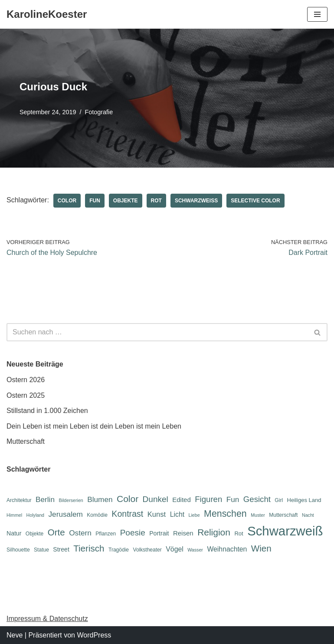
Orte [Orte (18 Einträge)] (56, 532)
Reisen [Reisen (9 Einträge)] (183, 533)
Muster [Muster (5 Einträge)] (258, 515)
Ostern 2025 (26, 395)
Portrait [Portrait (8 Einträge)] (159, 533)
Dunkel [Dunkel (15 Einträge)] (156, 499)
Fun (95, 201)
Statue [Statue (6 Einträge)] (41, 550)
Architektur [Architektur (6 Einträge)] (19, 500)
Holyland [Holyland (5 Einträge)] (35, 515)
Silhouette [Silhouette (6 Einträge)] (18, 550)
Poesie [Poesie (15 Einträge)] (133, 533)
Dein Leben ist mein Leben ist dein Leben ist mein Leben (94, 426)
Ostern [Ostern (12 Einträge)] (80, 533)
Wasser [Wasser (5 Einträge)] (195, 550)
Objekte (126, 201)
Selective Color (255, 201)
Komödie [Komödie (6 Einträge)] (97, 515)
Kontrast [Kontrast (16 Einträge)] (127, 514)
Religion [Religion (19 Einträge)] (214, 532)
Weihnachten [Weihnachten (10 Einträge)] (227, 549)
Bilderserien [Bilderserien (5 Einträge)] (71, 500)
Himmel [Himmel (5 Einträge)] (14, 515)
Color (67, 201)
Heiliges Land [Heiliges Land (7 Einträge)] (304, 500)
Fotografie (99, 112)
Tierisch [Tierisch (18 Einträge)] (89, 548)
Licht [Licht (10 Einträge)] (177, 514)
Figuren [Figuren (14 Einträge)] (208, 499)
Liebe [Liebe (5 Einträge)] (194, 515)
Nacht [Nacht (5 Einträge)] (308, 515)
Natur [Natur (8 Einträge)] (14, 533)
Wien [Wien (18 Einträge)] (261, 548)
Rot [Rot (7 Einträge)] (239, 533)
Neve (15, 635)
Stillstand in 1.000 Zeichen (47, 411)
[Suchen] (157, 332)
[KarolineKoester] (47, 14)
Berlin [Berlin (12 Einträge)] (45, 499)
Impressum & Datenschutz (47, 619)
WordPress (94, 635)
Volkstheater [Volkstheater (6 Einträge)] (147, 550)
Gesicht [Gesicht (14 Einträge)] (257, 499)
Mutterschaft (26, 441)
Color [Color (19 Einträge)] (128, 499)
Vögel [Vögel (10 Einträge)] (174, 549)
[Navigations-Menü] (317, 14)
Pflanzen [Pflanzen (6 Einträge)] (106, 534)
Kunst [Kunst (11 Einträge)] (157, 514)
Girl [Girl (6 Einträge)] (279, 500)
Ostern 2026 (26, 380)
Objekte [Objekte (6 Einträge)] (35, 534)
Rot (156, 201)
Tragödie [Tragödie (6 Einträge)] (119, 550)
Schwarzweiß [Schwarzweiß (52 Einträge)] (285, 531)
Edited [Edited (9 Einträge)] (182, 500)
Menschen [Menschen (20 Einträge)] (225, 514)
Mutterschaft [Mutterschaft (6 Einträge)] (283, 515)
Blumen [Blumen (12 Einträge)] (100, 499)
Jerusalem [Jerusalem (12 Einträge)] (66, 514)
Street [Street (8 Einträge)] (61, 549)
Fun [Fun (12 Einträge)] (233, 499)
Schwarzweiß (196, 201)
